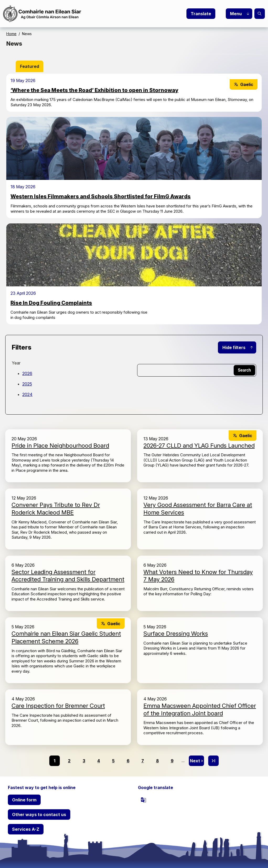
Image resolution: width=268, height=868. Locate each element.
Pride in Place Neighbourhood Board (60, 446)
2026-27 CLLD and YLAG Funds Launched (199, 446)
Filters (22, 347)
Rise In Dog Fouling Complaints (51, 303)
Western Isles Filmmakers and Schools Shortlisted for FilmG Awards (101, 196)
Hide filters (234, 347)
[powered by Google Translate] (143, 800)
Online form (24, 800)
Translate (201, 14)
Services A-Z (26, 829)
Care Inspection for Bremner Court (58, 706)
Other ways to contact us (39, 815)
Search (260, 14)
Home (11, 34)
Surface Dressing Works (176, 634)
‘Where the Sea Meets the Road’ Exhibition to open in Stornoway (94, 90)
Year (16, 363)
